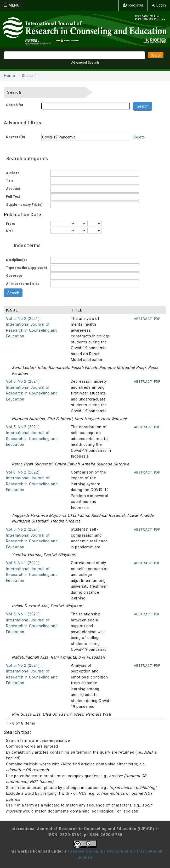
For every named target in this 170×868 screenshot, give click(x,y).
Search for (15, 105)
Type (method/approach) (26, 268)
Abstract (13, 189)
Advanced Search (85, 63)
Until (10, 231)
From (10, 224)
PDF (157, 319)
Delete (139, 137)
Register (133, 5)
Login (159, 5)
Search (28, 76)
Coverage (14, 276)
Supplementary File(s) (24, 205)
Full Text (13, 197)
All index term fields (23, 284)
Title (10, 181)
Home (9, 76)
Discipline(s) (16, 260)
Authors (13, 173)
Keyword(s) (16, 137)
